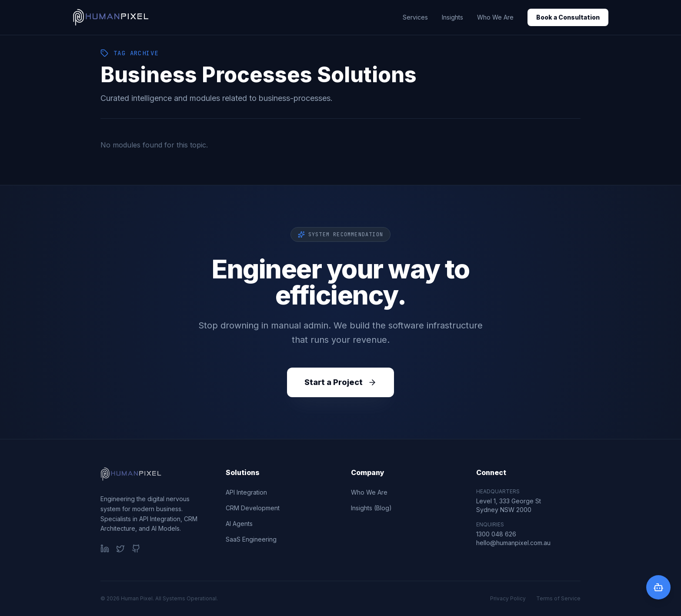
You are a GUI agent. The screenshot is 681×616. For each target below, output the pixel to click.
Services (415, 17)
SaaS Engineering (251, 539)
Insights (452, 17)
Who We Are (495, 17)
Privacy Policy (508, 598)
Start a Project (340, 382)
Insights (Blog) (371, 508)
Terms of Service (558, 598)
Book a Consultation (568, 17)
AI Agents (239, 524)
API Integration (246, 492)
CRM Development (253, 508)
